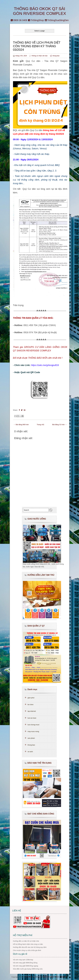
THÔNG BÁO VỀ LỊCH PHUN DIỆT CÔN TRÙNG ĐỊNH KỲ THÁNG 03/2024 (37, 46)
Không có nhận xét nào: (40, 56)
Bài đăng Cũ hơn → (59, 425)
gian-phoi (31, 698)
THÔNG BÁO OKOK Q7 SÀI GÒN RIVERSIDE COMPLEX (46, 977)
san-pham (31, 738)
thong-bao (56, 56)
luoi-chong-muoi (33, 725)
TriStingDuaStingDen (57, 20)
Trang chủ (41, 425)
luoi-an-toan (32, 718)
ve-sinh (30, 752)
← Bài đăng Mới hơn (21, 425)
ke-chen (30, 705)
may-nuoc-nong (33, 731)
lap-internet (32, 711)
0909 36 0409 (19, 20)
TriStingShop (36, 20)
